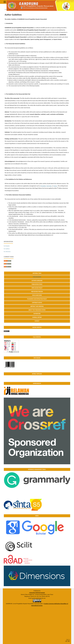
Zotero (55, 186)
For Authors (7, 249)
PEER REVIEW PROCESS (37, 292)
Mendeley (43, 186)
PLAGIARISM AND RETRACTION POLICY (37, 299)
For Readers (7, 246)
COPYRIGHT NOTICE (37, 303)
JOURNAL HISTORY (37, 317)
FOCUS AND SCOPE (37, 295)
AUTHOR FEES (37, 314)
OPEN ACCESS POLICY (37, 288)
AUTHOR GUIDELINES (37, 281)
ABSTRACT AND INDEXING (37, 306)
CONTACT (37, 321)
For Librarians (7, 252)
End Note (49, 186)
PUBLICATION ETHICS (37, 284)
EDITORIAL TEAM (37, 273)
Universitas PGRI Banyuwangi (37, 593)
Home (6, 9)
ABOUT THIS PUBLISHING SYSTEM (37, 310)
